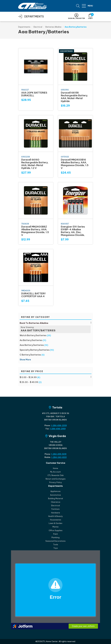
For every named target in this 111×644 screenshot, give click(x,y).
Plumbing (55, 537)
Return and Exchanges (56, 479)
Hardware (56, 513)
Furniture (55, 509)
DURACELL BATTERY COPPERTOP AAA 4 (34, 295)
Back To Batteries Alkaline (34, 323)
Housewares (56, 520)
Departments (24, 27)
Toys (56, 548)
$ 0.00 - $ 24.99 (28, 377)
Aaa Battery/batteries (32, 345)
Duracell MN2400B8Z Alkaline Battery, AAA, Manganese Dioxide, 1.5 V (35, 231)
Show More (25, 360)
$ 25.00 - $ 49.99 (29, 382)
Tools (56, 545)
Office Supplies (56, 530)
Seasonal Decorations (55, 541)
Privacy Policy (56, 482)
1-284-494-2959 (58, 429)
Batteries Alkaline (53, 27)
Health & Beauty (55, 516)
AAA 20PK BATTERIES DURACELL (34, 94)
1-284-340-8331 (59, 457)
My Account (55, 472)
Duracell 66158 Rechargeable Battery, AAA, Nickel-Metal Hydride (74, 97)
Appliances (55, 491)
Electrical (38, 27)
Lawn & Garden (55, 523)
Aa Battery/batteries (31, 340)
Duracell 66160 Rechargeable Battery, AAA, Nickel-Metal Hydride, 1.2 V (35, 164)
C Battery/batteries (30, 355)
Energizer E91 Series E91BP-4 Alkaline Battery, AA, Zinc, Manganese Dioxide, (73, 231)
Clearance (56, 502)
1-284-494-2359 (59, 425)
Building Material (55, 499)
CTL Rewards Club (56, 475)
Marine (55, 527)
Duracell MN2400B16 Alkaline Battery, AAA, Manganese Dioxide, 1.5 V (75, 164)
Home (55, 468)
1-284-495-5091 (59, 454)
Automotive (55, 495)
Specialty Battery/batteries (35, 350)
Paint (56, 534)
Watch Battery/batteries (33, 335)
